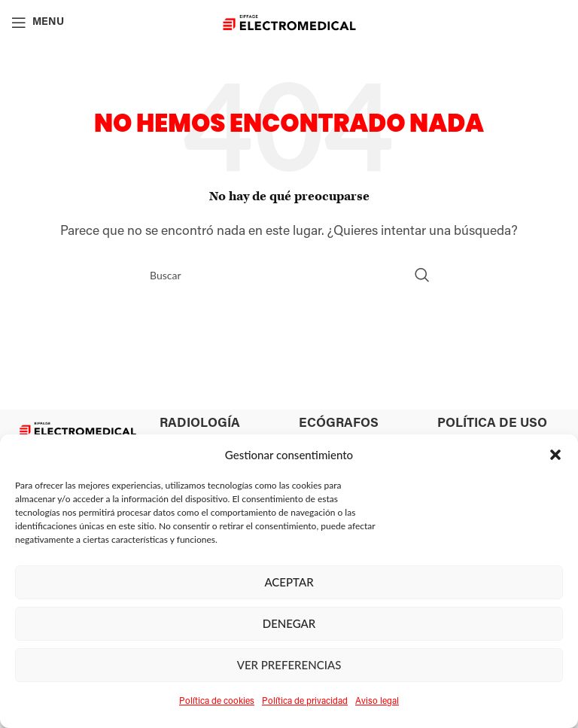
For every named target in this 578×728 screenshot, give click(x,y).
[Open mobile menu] (38, 23)
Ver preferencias (289, 665)
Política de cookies (217, 702)
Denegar (289, 623)
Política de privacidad (305, 702)
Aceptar (289, 582)
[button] (555, 455)
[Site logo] (289, 23)
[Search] (289, 275)
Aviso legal (377, 702)
